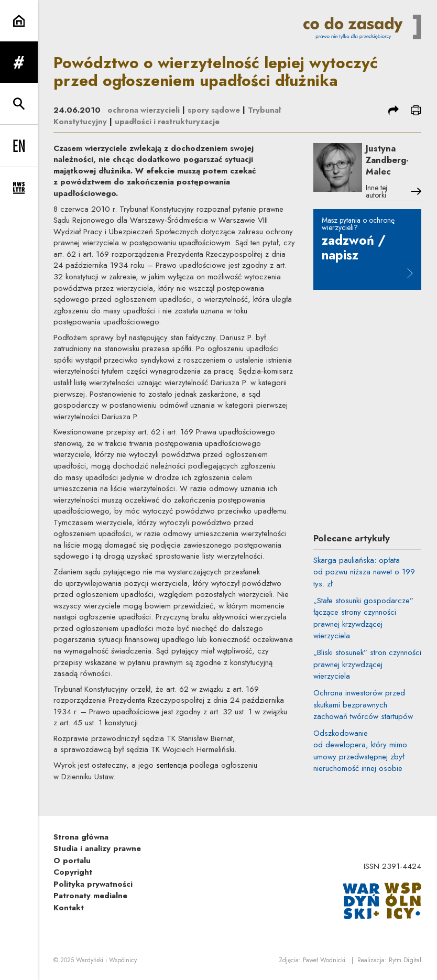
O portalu (72, 861)
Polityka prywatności (93, 884)
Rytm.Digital (405, 961)
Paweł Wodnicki (324, 961)
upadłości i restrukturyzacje (168, 122)
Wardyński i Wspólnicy (106, 961)
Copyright (73, 872)
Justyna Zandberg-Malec (390, 161)
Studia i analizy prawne (97, 848)
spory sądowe (215, 110)
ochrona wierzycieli (144, 110)
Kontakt (69, 908)
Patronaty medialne (90, 896)
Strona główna (81, 837)
